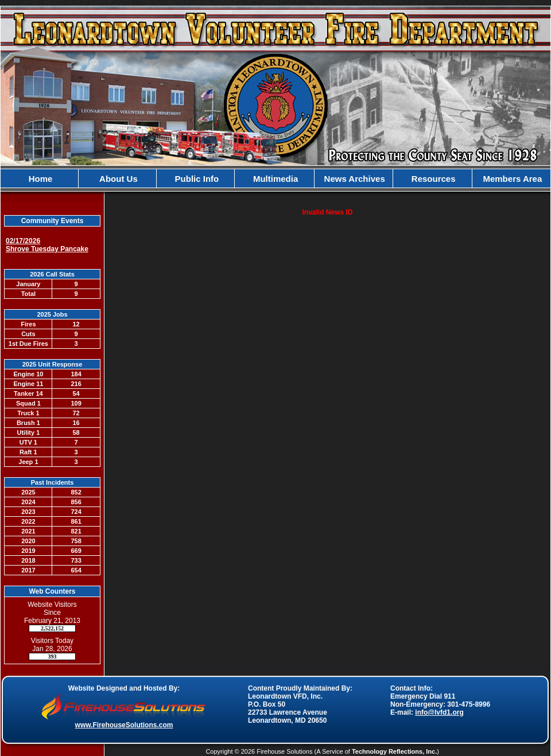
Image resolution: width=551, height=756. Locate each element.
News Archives (353, 179)
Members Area (511, 179)
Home (40, 179)
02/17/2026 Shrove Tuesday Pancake (47, 245)
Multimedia (275, 179)
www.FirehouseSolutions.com (124, 725)
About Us (118, 179)
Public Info (195, 179)
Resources (432, 179)
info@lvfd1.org (439, 712)
